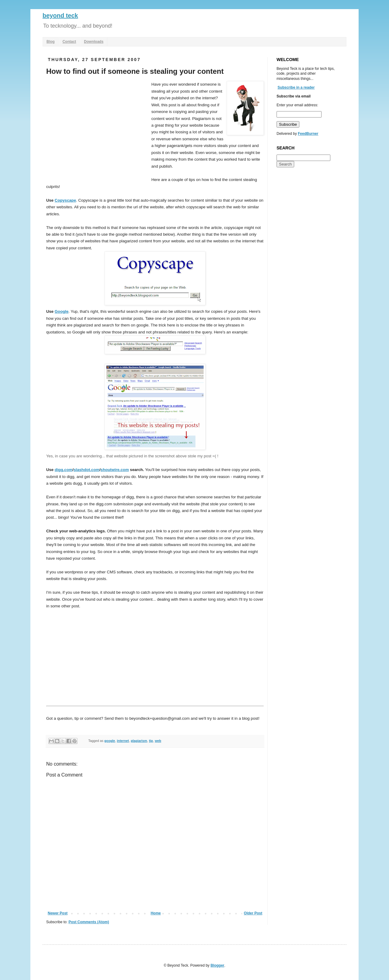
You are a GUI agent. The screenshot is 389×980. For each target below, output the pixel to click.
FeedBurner (308, 134)
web (158, 741)
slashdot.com (86, 470)
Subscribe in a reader (296, 87)
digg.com (64, 470)
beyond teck (60, 15)
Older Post (253, 913)
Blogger (217, 965)
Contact (69, 42)
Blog (51, 42)
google (110, 741)
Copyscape (65, 200)
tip (151, 741)
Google (62, 311)
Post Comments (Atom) (89, 922)
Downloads (94, 42)
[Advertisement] (97, 127)
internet (123, 741)
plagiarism (139, 741)
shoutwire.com (115, 470)
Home (156, 913)
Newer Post (58, 913)
